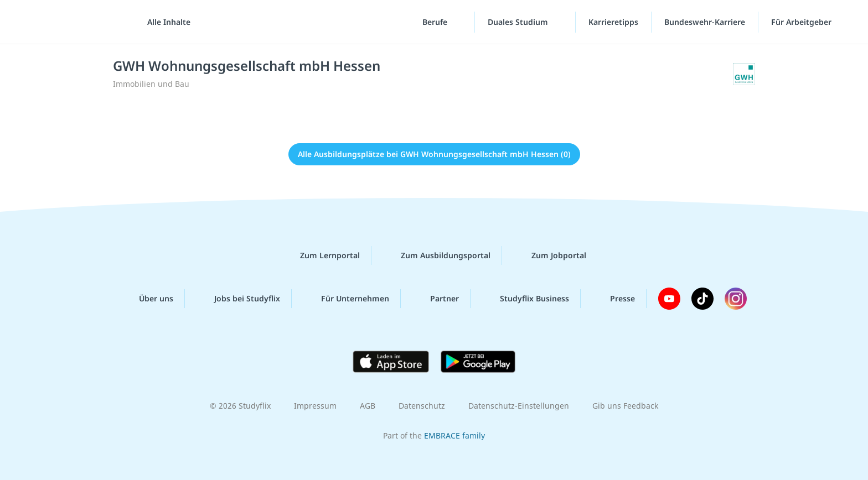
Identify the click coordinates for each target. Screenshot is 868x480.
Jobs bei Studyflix (238, 299)
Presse (614, 299)
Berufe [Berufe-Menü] (436, 22)
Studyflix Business (526, 299)
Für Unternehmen (346, 299)
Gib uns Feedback (625, 406)
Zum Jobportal (550, 255)
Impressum (315, 406)
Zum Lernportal (321, 255)
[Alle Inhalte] (165, 22)
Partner (436, 299)
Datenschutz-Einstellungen (519, 406)
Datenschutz (422, 406)
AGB (368, 406)
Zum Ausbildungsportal (437, 255)
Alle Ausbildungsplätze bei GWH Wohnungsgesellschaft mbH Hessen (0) (434, 154)
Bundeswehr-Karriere (705, 22)
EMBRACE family (454, 435)
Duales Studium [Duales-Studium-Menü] (519, 22)
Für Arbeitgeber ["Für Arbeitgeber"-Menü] (802, 22)
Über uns (147, 299)
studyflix (74, 22)
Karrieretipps (613, 22)
